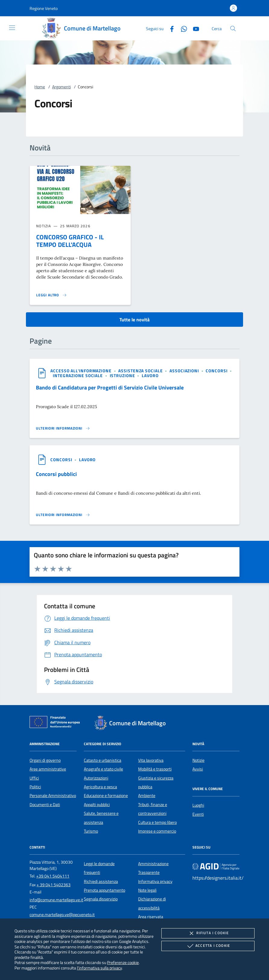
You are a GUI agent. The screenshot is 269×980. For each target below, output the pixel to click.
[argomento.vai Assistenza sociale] (141, 371)
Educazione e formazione (106, 796)
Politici (35, 787)
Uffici (34, 778)
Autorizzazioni (96, 778)
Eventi (198, 814)
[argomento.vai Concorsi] (217, 371)
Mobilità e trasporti (155, 769)
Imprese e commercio (157, 831)
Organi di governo (45, 760)
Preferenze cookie (123, 962)
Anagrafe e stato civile (103, 769)
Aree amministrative (48, 769)
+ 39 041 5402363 (54, 885)
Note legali (147, 890)
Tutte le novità (134, 320)
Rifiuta (208, 933)
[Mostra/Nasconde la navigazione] (12, 28)
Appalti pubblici (97, 805)
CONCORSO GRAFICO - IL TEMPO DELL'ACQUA (70, 241)
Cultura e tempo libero (157, 822)
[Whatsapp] (182, 28)
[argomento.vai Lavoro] (150, 375)
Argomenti (62, 87)
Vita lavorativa (151, 760)
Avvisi (198, 769)
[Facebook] (169, 28)
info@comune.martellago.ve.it (56, 900)
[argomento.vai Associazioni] (185, 371)
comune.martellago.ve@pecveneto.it (62, 915)
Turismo (91, 831)
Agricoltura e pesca (100, 787)
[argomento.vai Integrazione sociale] (78, 375)
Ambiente (147, 796)
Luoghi (198, 805)
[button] (44, 8)
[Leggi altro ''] (63, 428)
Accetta (208, 946)
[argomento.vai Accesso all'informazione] (82, 371)
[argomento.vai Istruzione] (123, 375)
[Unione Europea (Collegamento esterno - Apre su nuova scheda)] (56, 723)
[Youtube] (194, 28)
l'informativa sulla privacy (99, 968)
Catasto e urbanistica (103, 760)
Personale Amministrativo (53, 796)
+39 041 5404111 (53, 876)
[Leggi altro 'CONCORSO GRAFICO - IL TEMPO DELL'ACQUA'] (52, 295)
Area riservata (151, 917)
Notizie (198, 760)
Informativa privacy (155, 881)
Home (40, 87)
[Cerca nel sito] (233, 28)
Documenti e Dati (45, 805)
